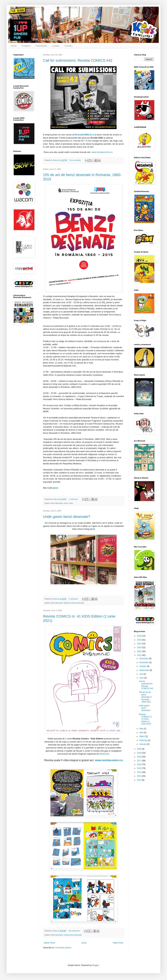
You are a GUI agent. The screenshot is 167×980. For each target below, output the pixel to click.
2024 (140, 644)
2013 (140, 776)
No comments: (76, 160)
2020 (140, 749)
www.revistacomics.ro (102, 152)
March (142, 736)
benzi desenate (57, 503)
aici (56, 488)
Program (26, 46)
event (66, 503)
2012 (140, 780)
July (141, 674)
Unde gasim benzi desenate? (67, 517)
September (145, 670)
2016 (140, 764)
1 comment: (73, 499)
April (142, 733)
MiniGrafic (104, 754)
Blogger (95, 965)
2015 (140, 768)
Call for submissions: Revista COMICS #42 (78, 60)
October (143, 666)
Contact (68, 46)
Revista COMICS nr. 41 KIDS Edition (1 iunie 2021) (146, 719)
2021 (140, 655)
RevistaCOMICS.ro (84, 135)
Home (14, 46)
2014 (140, 772)
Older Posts (118, 943)
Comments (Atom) (63, 948)
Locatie (56, 46)
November (144, 662)
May (142, 729)
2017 (140, 761)
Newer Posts (49, 943)
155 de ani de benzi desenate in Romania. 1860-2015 (145, 697)
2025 (140, 640)
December (144, 659)
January (143, 744)
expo (71, 503)
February (144, 740)
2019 (140, 753)
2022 (140, 651)
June (142, 678)
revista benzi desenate (73, 935)
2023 (140, 647)
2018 (140, 757)
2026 (140, 636)
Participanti (41, 46)
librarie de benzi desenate (74, 603)
